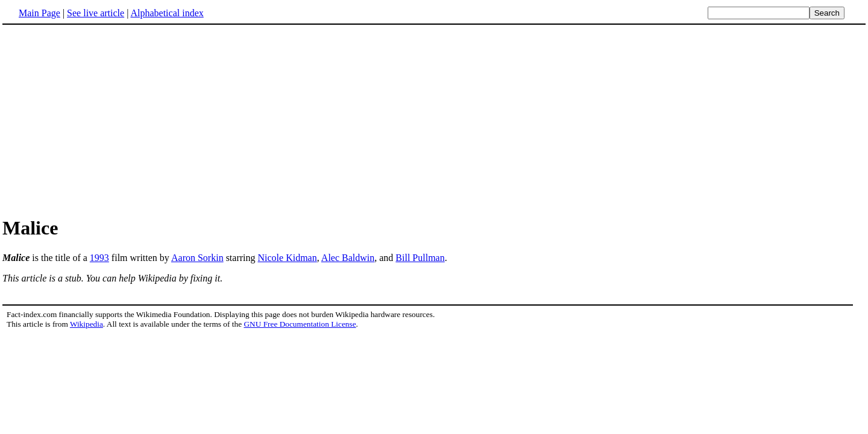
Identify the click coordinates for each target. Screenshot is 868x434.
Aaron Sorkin (197, 258)
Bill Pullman (420, 258)
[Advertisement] (434, 120)
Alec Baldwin (348, 258)
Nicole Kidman (288, 258)
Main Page (39, 13)
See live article (96, 13)
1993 (99, 258)
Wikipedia (86, 324)
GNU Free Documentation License (300, 324)
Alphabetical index (167, 13)
